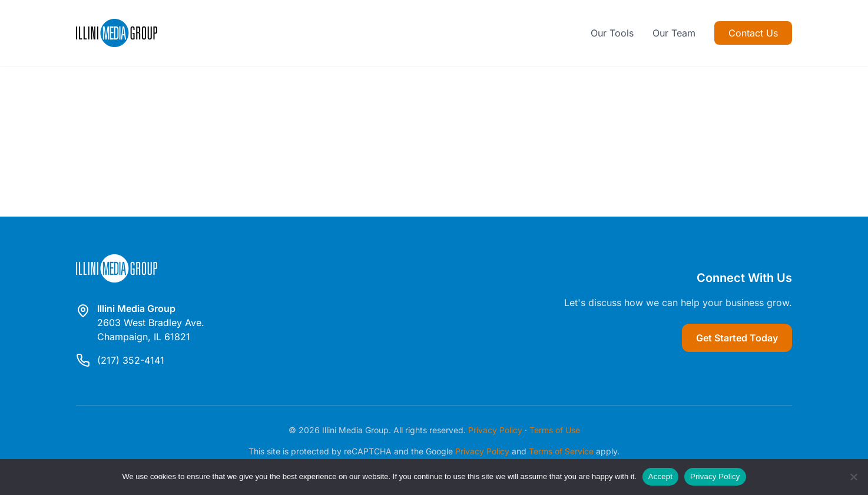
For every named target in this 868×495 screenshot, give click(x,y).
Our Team (674, 33)
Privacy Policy (495, 430)
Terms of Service (561, 451)
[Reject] (853, 477)
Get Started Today (737, 338)
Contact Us (753, 33)
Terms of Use (555, 430)
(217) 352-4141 (131, 360)
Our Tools (612, 33)
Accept (660, 476)
